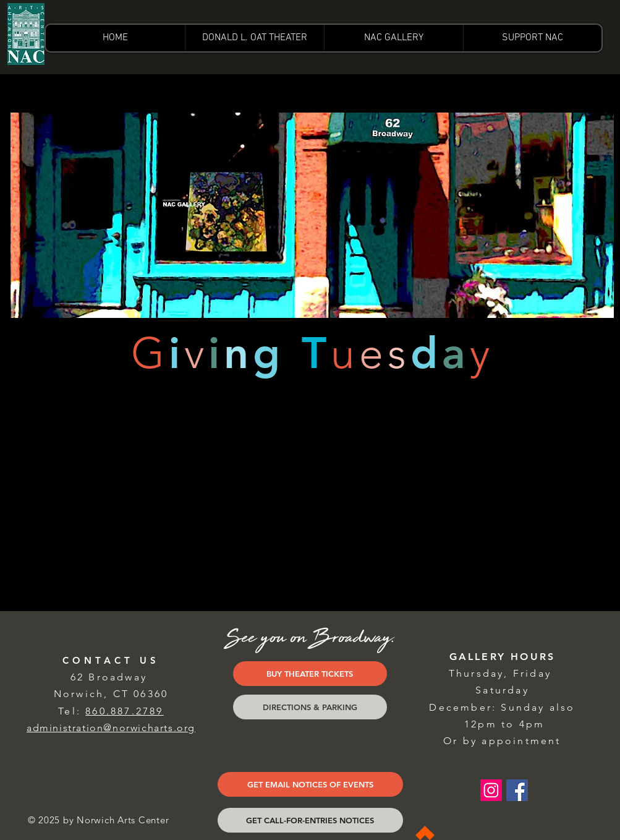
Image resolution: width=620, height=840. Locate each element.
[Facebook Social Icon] (517, 790)
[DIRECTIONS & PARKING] (310, 707)
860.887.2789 (124, 711)
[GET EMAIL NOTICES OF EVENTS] (310, 784)
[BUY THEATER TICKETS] (310, 674)
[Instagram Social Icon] (491, 790)
